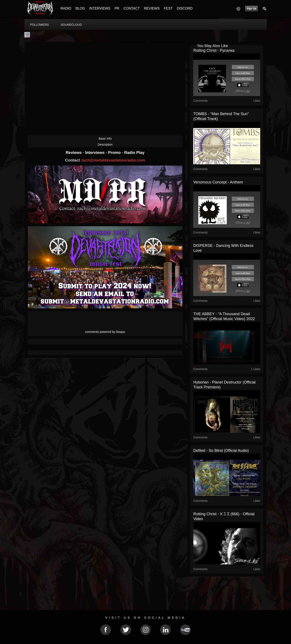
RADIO (66, 8)
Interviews (95, 152)
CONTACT (132, 8)
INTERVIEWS (100, 8)
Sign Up (251, 9)
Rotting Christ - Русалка (214, 50)
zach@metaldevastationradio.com (113, 160)
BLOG (80, 8)
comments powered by (105, 332)
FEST (168, 8)
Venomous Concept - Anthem (218, 182)
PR (117, 8)
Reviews (74, 152)
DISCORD (185, 8)
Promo (115, 152)
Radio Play (134, 152)
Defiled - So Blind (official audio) (221, 451)
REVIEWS (152, 8)
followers (40, 25)
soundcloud (71, 25)
